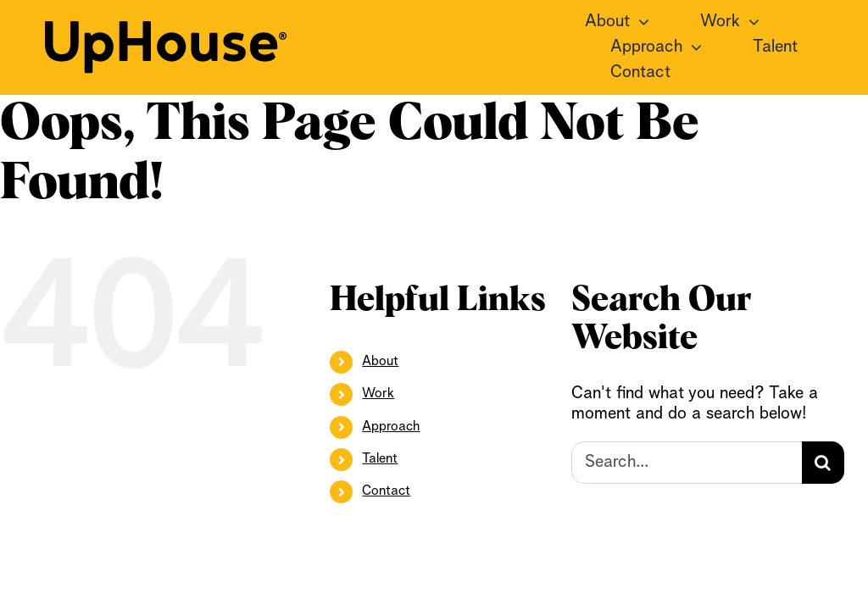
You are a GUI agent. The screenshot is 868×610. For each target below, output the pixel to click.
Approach (391, 427)
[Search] (823, 463)
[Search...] (686, 463)
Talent (380, 459)
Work (378, 394)
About (380, 362)
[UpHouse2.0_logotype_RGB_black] (166, 30)
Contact (386, 491)
